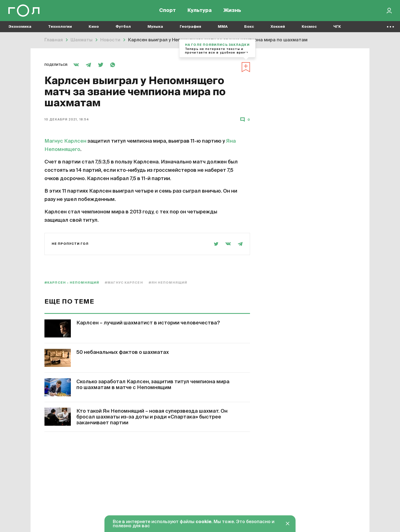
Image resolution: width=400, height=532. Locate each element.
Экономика (20, 28)
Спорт (167, 11)
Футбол (123, 28)
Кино (94, 28)
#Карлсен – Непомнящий (72, 283)
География (190, 28)
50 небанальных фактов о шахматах (123, 352)
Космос (309, 28)
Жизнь (232, 11)
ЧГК (337, 28)
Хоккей (278, 28)
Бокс (249, 28)
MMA (223, 28)
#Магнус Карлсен (124, 283)
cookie (203, 522)
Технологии (60, 28)
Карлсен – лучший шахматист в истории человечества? (148, 323)
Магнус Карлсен (65, 141)
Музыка (155, 28)
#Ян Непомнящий (168, 283)
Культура (200, 11)
